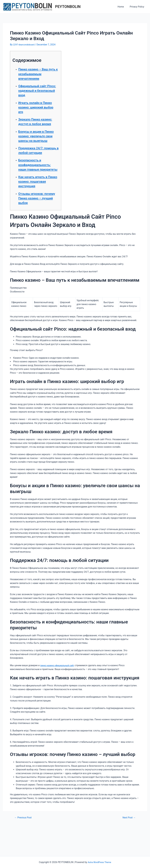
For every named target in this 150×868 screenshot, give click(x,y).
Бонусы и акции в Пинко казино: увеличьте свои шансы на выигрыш (36, 147)
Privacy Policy (138, 7)
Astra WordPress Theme (99, 862)
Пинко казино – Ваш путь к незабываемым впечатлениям (37, 76)
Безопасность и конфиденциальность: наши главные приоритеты (38, 185)
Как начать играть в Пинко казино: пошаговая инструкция (36, 206)
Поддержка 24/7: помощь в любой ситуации (34, 166)
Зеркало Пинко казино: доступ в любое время (33, 128)
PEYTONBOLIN (68, 7)
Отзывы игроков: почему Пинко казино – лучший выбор (38, 225)
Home (122, 7)
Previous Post (24, 845)
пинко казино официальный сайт (59, 693)
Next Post (128, 845)
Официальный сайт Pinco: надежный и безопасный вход (36, 95)
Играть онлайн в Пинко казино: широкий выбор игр (36, 111)
